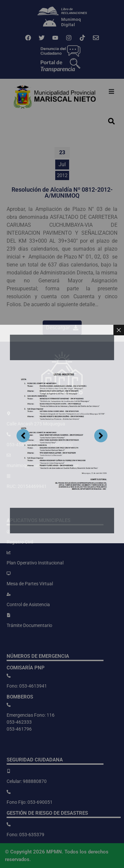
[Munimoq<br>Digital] (50, 24)
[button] (111, 91)
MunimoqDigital (71, 22)
